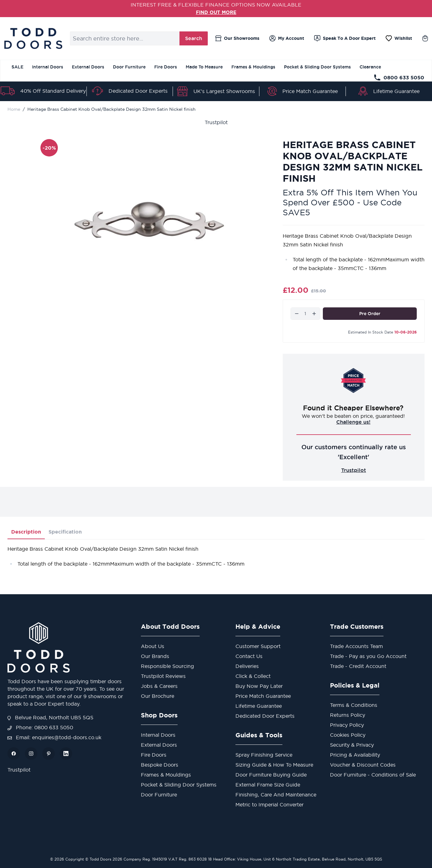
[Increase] (314, 313)
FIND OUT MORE (216, 12)
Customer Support (258, 646)
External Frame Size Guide (268, 785)
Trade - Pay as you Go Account (368, 656)
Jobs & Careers (159, 686)
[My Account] (287, 38)
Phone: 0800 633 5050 (40, 727)
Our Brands (155, 656)
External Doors (88, 67)
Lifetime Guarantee (396, 91)
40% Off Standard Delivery (53, 91)
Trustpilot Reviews (163, 676)
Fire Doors (166, 67)
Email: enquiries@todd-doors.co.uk (54, 737)
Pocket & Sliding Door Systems (317, 67)
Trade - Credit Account (358, 666)
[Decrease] (297, 313)
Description (26, 532)
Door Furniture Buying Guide (271, 775)
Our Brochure (158, 696)
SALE (17, 67)
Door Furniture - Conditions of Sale (373, 775)
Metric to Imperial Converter (269, 805)
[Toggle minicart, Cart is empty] (425, 38)
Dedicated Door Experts (138, 91)
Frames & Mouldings (253, 67)
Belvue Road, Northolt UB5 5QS (50, 717)
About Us (153, 646)
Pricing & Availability (355, 755)
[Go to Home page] (33, 38)
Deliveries (247, 666)
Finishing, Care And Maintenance (276, 795)
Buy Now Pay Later (259, 686)
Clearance (370, 67)
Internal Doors (48, 67)
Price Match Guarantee (310, 91)
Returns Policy (348, 715)
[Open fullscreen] (149, 220)
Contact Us (249, 656)
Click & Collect (253, 676)
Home (14, 109)
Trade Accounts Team (356, 646)
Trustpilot (216, 122)
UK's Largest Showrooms (224, 91)
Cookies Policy (348, 735)
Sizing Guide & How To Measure (274, 765)
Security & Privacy (352, 745)
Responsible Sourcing (167, 666)
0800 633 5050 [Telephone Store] (399, 77)
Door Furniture (129, 67)
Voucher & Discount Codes (363, 765)
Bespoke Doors (160, 765)
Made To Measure (204, 67)
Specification (65, 532)
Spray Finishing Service (264, 755)
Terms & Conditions (354, 705)
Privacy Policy (347, 725)
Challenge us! (354, 422)
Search (194, 38)
